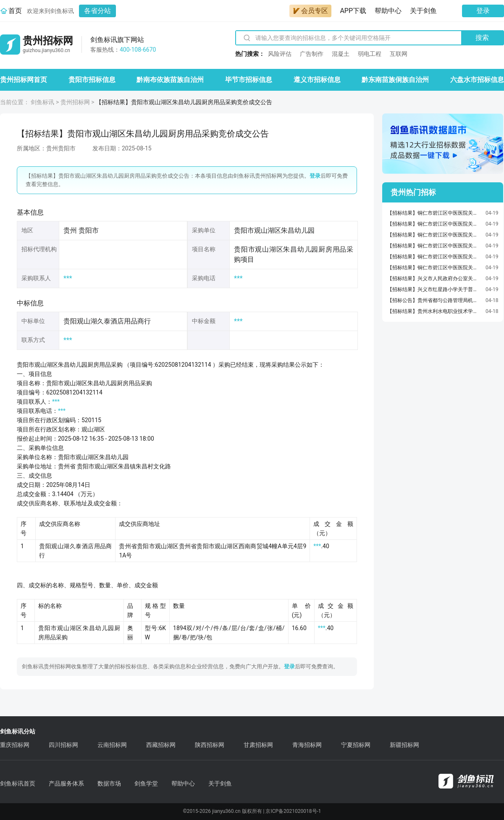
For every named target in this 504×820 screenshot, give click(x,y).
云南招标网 (112, 745)
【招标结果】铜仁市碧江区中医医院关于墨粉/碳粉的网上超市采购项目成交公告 (434, 246)
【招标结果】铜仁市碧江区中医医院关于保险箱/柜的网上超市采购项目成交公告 (434, 257)
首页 (15, 11)
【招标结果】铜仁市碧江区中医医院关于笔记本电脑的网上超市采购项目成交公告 (434, 268)
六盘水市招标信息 (477, 80)
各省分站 (97, 11)
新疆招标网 (404, 745)
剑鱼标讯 (42, 102)
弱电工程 (370, 54)
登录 (483, 11)
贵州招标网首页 (24, 80)
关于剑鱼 (423, 11)
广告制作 (312, 54)
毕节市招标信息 (249, 80)
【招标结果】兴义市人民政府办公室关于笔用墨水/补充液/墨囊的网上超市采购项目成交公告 (434, 279)
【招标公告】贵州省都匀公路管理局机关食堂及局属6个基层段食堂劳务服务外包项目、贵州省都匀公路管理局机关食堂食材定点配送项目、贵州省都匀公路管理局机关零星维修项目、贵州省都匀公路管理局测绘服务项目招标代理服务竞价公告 (434, 300)
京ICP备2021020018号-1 (293, 811)
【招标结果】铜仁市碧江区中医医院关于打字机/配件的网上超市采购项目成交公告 (434, 224)
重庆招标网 (15, 745)
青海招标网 (307, 745)
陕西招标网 (210, 745)
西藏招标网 (161, 745)
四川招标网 (63, 745)
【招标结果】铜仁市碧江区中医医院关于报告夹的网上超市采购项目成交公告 (434, 213)
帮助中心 (388, 11)
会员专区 (310, 11)
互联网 (399, 54)
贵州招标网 (75, 102)
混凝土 (341, 54)
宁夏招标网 (356, 745)
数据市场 (109, 783)
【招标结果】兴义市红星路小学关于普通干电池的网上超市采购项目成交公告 (434, 289)
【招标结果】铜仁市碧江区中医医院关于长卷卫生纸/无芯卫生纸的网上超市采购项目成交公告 (434, 235)
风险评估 (280, 54)
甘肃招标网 (258, 745)
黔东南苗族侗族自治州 (395, 80)
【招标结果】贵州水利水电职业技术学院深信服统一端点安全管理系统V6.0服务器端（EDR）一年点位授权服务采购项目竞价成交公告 (434, 311)
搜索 (482, 38)
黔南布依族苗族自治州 (170, 80)
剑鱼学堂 (146, 783)
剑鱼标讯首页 (18, 783)
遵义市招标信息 (317, 80)
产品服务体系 (66, 783)
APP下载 (353, 11)
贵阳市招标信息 (92, 80)
